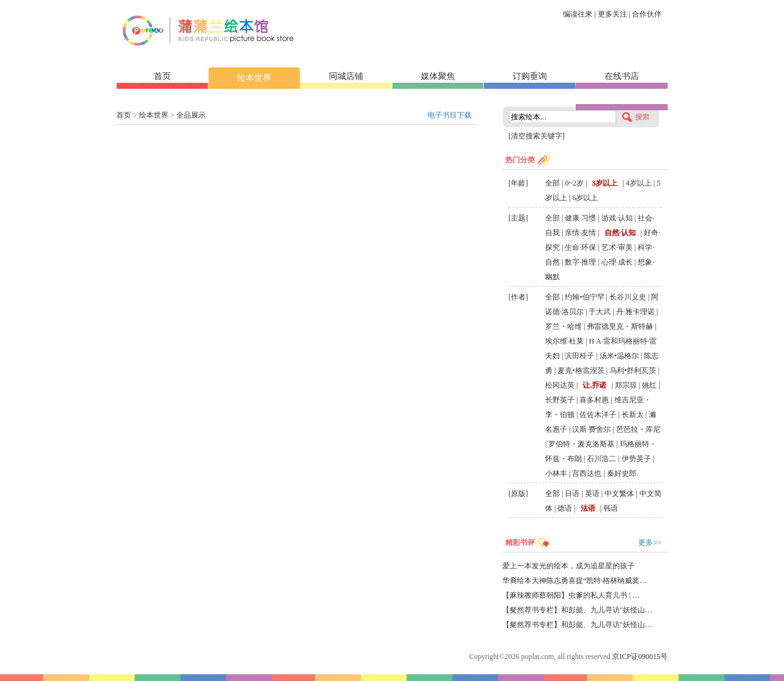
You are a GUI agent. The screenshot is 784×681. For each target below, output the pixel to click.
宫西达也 (587, 473)
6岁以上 (585, 198)
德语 (565, 508)
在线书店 (622, 76)
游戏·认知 (617, 218)
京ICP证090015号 (640, 657)
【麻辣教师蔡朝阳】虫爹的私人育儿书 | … (571, 595)
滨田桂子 (579, 356)
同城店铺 (346, 76)
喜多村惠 (594, 400)
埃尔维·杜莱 (564, 341)
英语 (592, 494)
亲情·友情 (580, 233)
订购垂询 (530, 76)
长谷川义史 (628, 297)
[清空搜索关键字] (537, 136)
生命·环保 (580, 247)
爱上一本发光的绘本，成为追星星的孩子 (568, 566)
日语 (572, 494)
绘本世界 (254, 78)
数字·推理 (580, 262)
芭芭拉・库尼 (638, 429)
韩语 (611, 508)
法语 (588, 508)
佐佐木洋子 (598, 415)
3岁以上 (605, 183)
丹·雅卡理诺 (635, 312)
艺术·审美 (617, 247)
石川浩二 (601, 459)
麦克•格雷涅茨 (581, 371)
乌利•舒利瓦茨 (633, 371)
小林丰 (556, 473)
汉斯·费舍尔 (591, 429)
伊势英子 (636, 459)
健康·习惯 (580, 218)
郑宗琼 (626, 385)
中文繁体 (619, 494)
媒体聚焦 (438, 76)
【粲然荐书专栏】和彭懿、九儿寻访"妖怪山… (577, 610)
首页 (162, 76)
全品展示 (191, 115)
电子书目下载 (450, 115)
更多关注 (612, 14)
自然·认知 (620, 233)
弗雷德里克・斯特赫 (620, 326)
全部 (552, 183)
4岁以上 (639, 183)
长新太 (633, 415)
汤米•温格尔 (619, 356)
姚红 (649, 385)
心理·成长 (617, 262)
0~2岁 (574, 183)
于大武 (600, 312)
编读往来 (578, 14)
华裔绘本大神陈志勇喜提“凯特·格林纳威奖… (575, 581)
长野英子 (560, 400)
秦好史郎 (622, 473)
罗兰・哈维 (563, 326)
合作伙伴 (647, 14)
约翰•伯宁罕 (584, 297)
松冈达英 (560, 385)
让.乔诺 (594, 385)
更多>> (650, 543)
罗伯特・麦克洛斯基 (581, 444)
